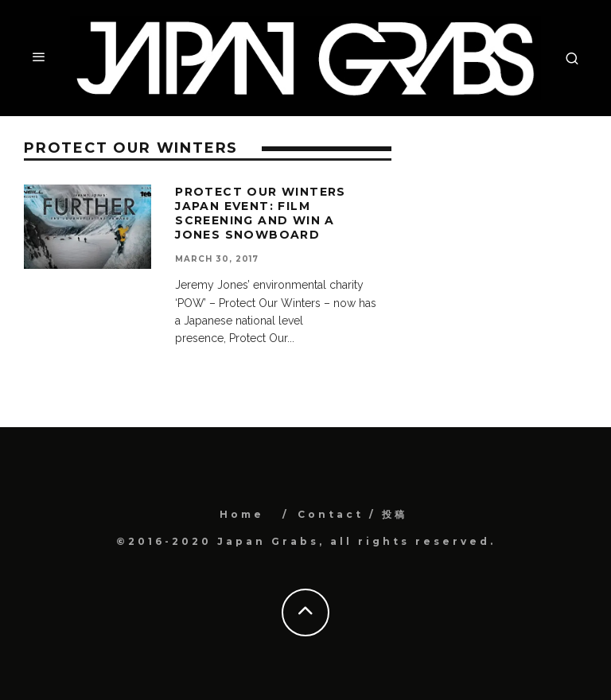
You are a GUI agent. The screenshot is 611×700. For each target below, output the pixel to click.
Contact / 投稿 (352, 514)
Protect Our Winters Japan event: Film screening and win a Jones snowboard (261, 214)
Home (242, 514)
